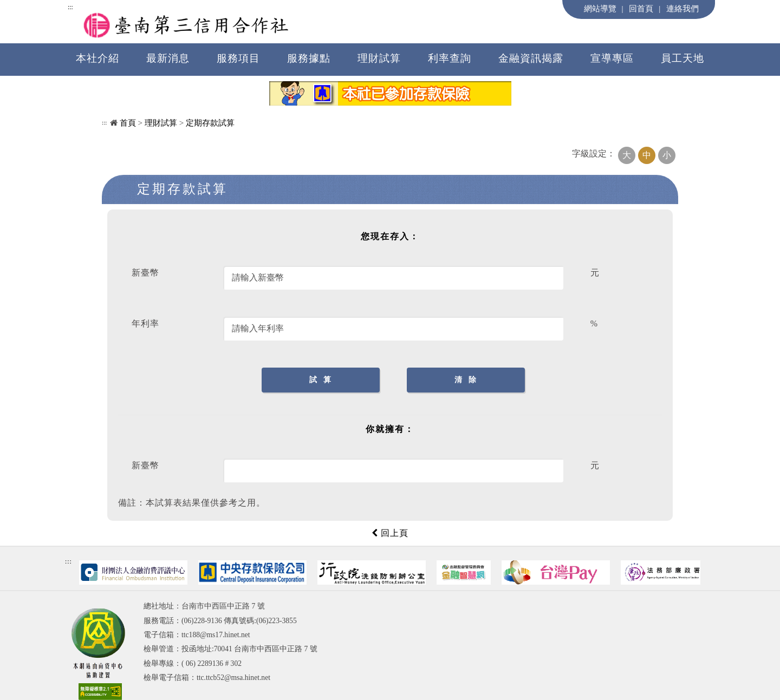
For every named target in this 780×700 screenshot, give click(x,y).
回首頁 (641, 8)
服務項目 (238, 58)
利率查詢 (450, 58)
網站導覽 (600, 8)
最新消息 (168, 58)
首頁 (128, 123)
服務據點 (309, 58)
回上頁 (390, 533)
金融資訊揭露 (531, 58)
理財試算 (379, 58)
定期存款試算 (210, 123)
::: (70, 7)
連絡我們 (682, 8)
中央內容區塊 (129, 210)
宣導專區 (612, 58)
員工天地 (682, 58)
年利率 (145, 323)
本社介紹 (97, 58)
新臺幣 (145, 273)
